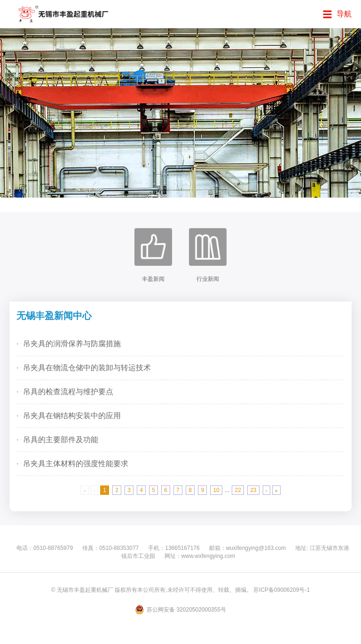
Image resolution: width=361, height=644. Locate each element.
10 (216, 490)
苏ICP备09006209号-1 (282, 590)
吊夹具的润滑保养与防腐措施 (72, 344)
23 (253, 490)
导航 (344, 14)
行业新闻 (208, 255)
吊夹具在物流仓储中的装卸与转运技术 (87, 368)
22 (238, 490)
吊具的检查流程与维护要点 (68, 392)
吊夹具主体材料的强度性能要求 (76, 464)
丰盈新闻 (153, 255)
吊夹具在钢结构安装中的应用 (72, 416)
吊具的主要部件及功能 (61, 440)
